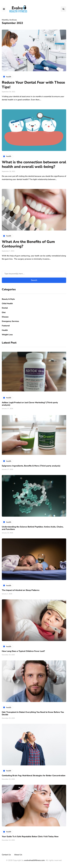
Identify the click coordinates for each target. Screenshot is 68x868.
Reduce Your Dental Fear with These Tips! (33, 85)
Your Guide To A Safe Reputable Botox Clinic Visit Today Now (30, 837)
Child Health (7, 303)
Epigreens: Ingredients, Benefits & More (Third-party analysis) (31, 466)
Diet (4, 312)
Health (5, 330)
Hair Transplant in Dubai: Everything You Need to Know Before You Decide (33, 713)
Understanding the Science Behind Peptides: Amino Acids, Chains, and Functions (33, 528)
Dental (5, 308)
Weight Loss (7, 335)
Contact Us (6, 855)
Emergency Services (10, 321)
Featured (6, 326)
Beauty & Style (8, 299)
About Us (18, 855)
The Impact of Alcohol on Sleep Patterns (21, 590)
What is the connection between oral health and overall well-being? (34, 164)
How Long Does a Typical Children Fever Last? (23, 651)
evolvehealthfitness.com (34, 860)
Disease (5, 317)
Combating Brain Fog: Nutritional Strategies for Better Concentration (34, 776)
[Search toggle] (63, 9)
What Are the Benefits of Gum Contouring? (28, 244)
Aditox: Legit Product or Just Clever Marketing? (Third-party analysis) (30, 404)
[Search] (34, 274)
